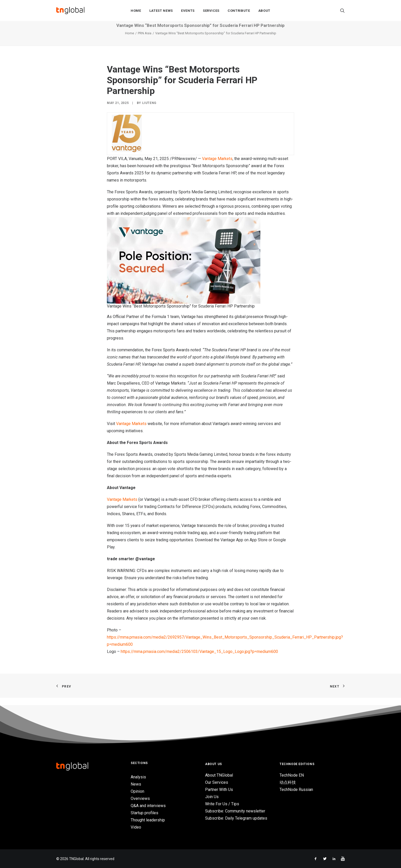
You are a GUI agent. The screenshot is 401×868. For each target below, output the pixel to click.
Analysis (138, 777)
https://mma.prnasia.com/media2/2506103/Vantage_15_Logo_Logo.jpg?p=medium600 (199, 659)
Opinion (137, 791)
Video (136, 827)
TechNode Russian (296, 790)
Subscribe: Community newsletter (235, 811)
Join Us (212, 797)
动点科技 (288, 782)
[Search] (342, 10)
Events (188, 11)
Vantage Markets (217, 166)
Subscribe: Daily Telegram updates (236, 818)
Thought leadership (148, 820)
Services (211, 11)
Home (136, 11)
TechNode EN (292, 775)
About (264, 11)
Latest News (161, 11)
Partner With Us (219, 790)
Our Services (217, 782)
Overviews (140, 798)
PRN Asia (145, 41)
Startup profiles (144, 813)
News (136, 784)
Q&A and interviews (148, 806)
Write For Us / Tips (222, 804)
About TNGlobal (219, 775)
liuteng (149, 111)
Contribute (239, 11)
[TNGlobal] (70, 10)
